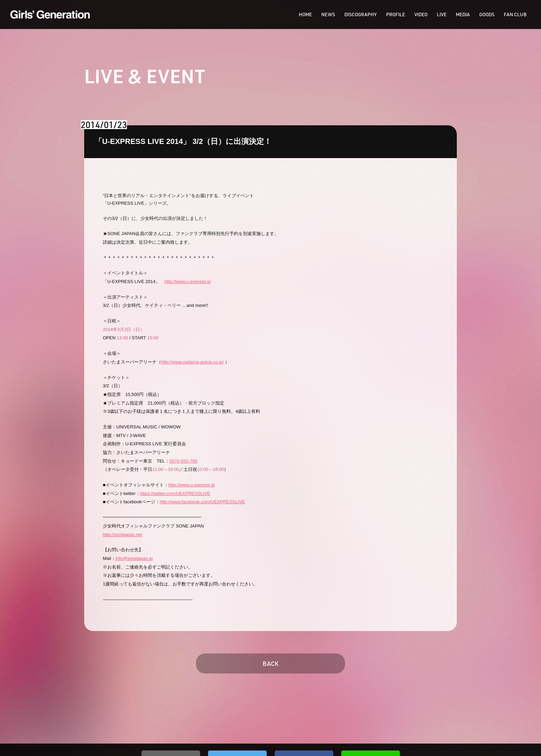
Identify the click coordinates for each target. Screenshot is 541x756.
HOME (305, 14)
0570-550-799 (183, 461)
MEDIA (463, 14)
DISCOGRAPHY (361, 14)
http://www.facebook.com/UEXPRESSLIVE (202, 502)
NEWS (328, 14)
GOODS (487, 14)
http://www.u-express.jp (187, 282)
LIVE (442, 14)
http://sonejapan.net (122, 535)
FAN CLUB (515, 14)
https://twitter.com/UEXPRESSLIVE (175, 493)
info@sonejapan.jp (134, 558)
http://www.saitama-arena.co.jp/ (192, 362)
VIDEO (421, 14)
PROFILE (396, 14)
